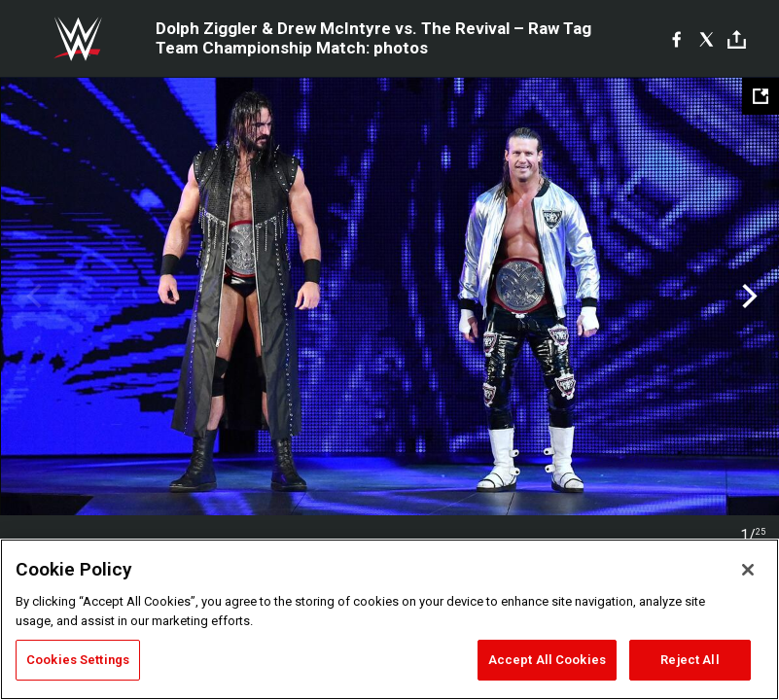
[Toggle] (737, 39)
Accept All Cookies (547, 660)
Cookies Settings (78, 660)
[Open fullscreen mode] (761, 96)
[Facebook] (676, 39)
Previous (32, 297)
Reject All (690, 660)
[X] (707, 39)
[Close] (748, 570)
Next (747, 297)
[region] (389, 619)
